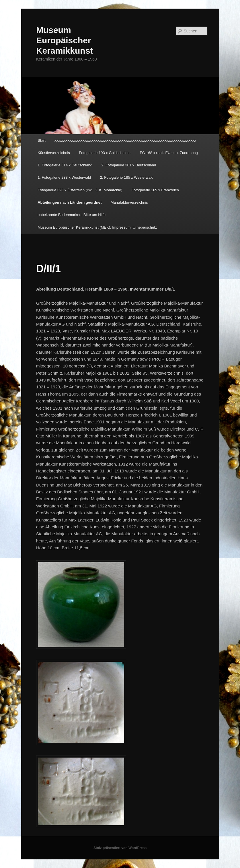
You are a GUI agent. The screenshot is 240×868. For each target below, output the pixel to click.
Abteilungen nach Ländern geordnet (70, 202)
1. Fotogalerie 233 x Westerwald (64, 177)
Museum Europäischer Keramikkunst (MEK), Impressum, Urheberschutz (97, 227)
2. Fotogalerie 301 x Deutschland (129, 165)
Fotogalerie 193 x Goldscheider (105, 153)
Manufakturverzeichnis (129, 202)
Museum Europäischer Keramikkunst (65, 40)
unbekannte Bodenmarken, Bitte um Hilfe (72, 215)
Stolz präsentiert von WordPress (120, 848)
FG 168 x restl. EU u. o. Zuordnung (169, 153)
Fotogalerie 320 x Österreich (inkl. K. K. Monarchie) (80, 190)
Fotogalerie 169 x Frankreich (155, 190)
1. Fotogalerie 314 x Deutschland (65, 165)
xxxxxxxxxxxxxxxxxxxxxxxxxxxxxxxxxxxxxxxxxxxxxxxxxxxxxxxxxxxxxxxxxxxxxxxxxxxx (125, 140)
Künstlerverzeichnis (54, 153)
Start (41, 140)
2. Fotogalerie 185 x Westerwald (127, 177)
